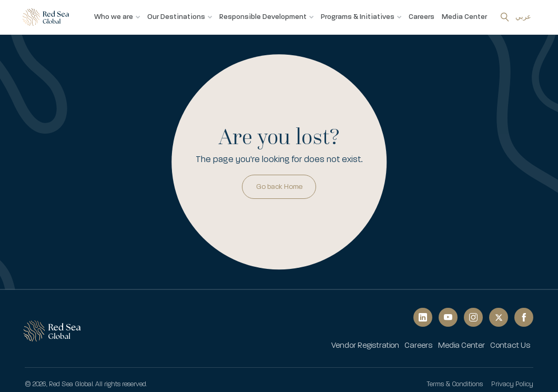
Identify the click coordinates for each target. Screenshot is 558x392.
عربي (523, 17)
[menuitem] (365, 346)
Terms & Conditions (455, 384)
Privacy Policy (512, 384)
